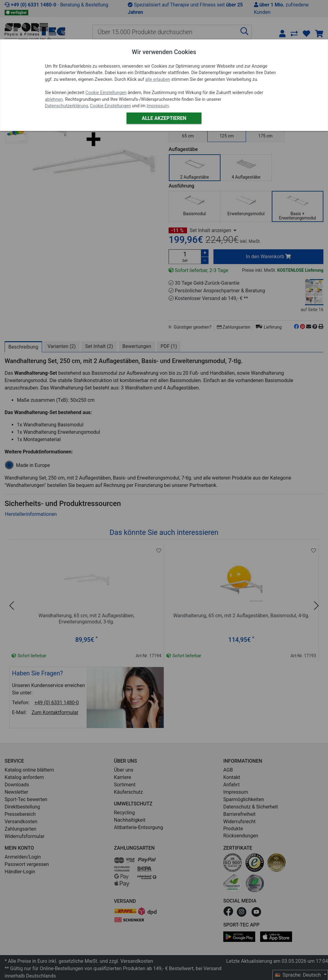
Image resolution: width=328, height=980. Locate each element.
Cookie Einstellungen (106, 93)
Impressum (158, 106)
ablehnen (54, 99)
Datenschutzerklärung (66, 106)
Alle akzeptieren (164, 118)
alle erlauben (158, 79)
